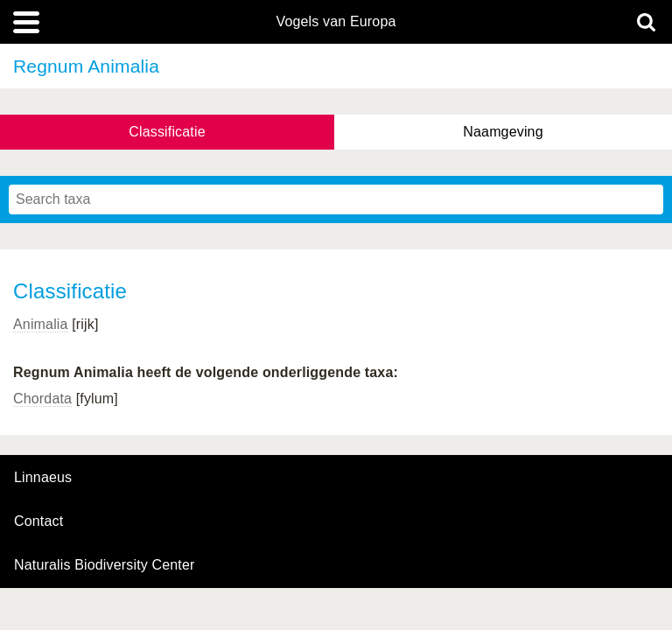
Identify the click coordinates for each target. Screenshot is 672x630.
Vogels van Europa (336, 22)
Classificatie (167, 132)
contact (38, 521)
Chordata (42, 399)
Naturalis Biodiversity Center (105, 565)
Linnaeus (43, 478)
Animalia (41, 324)
